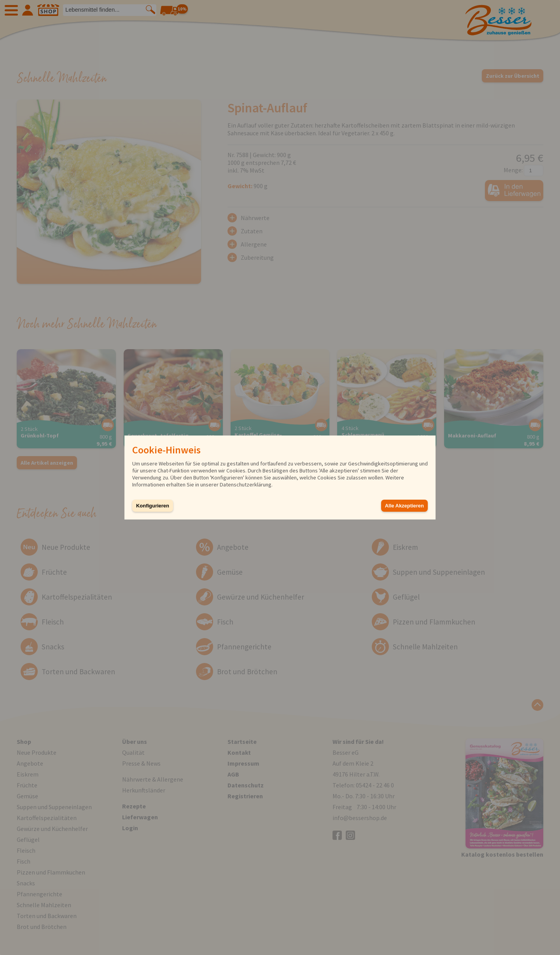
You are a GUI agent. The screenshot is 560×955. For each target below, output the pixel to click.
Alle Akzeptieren (404, 506)
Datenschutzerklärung (246, 484)
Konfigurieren (153, 506)
